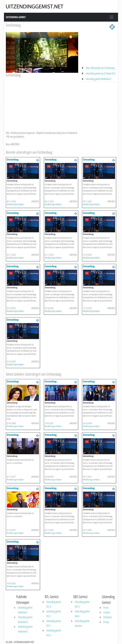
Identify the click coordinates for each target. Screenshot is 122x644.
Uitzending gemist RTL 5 (54, 614)
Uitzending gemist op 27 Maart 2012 (101, 73)
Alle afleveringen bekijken (15, 204)
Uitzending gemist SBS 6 (82, 614)
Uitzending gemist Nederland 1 (25, 610)
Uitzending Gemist (16, 17)
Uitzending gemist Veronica (82, 623)
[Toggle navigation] (112, 17)
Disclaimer (108, 617)
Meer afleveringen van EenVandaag (100, 68)
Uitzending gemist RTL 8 (54, 633)
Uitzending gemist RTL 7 (54, 623)
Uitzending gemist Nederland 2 (99, 79)
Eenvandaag (13, 159)
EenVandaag (13, 25)
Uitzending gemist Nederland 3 (25, 629)
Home (106, 608)
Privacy (106, 622)
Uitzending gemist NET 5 (82, 604)
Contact (107, 612)
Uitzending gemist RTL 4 (54, 604)
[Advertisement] (42, 101)
